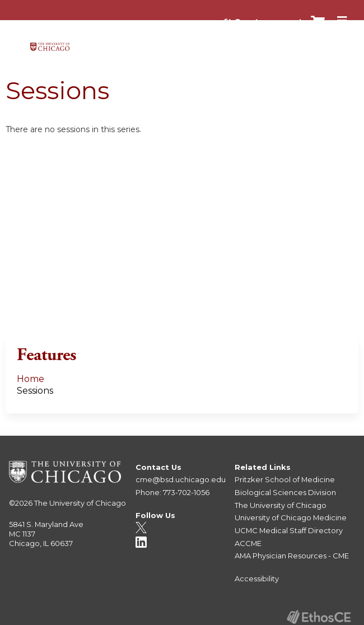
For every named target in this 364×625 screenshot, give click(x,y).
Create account (268, 22)
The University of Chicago (80, 503)
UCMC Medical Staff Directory (289, 530)
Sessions (35, 391)
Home (31, 379)
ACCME (248, 543)
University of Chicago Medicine (291, 517)
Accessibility (257, 579)
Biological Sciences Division (285, 492)
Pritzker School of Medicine (285, 479)
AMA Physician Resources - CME (292, 556)
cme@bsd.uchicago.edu (181, 479)
